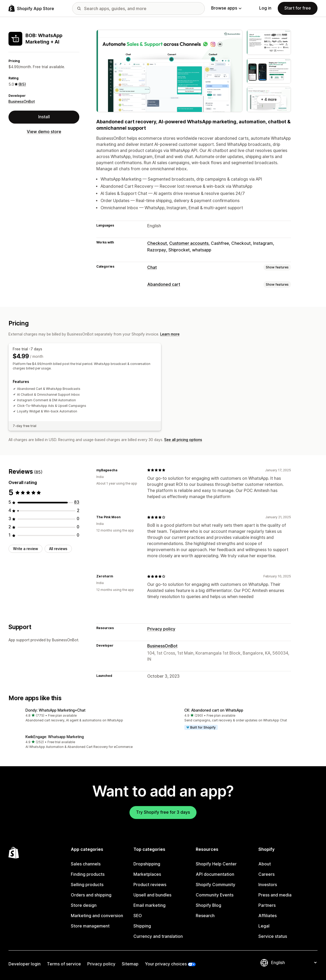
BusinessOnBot (22, 102)
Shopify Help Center (216, 864)
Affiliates (268, 916)
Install (44, 117)
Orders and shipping (91, 895)
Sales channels (86, 864)
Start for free (298, 8)
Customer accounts (189, 243)
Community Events (215, 895)
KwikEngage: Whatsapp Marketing (55, 737)
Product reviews (150, 885)
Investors (268, 885)
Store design (84, 905)
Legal (264, 926)
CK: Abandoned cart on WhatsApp (214, 710)
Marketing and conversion (97, 916)
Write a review (25, 549)
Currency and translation (158, 936)
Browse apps (226, 8)
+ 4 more (269, 99)
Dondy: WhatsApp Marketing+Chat (55, 710)
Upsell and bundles (152, 895)
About (265, 864)
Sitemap (130, 964)
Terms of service (64, 964)
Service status (273, 936)
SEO (138, 916)
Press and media (275, 895)
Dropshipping (147, 864)
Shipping (142, 926)
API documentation (215, 874)
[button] (84, 715)
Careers (266, 874)
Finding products (88, 874)
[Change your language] (294, 963)
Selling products (87, 885)
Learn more (170, 334)
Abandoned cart (164, 284)
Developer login (25, 964)
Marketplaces (147, 874)
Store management (90, 926)
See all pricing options (183, 440)
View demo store (44, 132)
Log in (265, 8)
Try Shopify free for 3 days (163, 812)
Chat (152, 267)
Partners (267, 905)
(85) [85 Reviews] (22, 84)
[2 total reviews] (78, 510)
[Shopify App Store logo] (31, 8)
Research (205, 916)
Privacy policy (161, 629)
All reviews (58, 549)
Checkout (157, 243)
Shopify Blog (208, 905)
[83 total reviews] (77, 502)
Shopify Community (216, 885)
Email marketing (149, 905)
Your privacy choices (166, 964)
